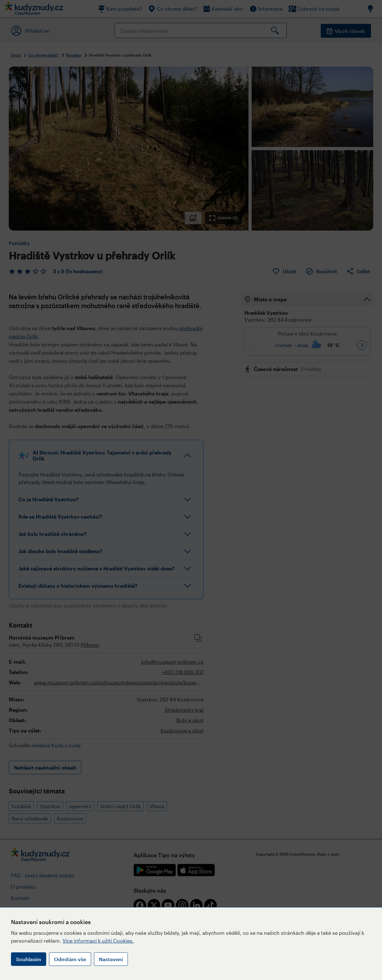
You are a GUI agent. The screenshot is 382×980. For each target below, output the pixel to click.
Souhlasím (29, 959)
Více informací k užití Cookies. (98, 941)
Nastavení (111, 959)
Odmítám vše (70, 959)
